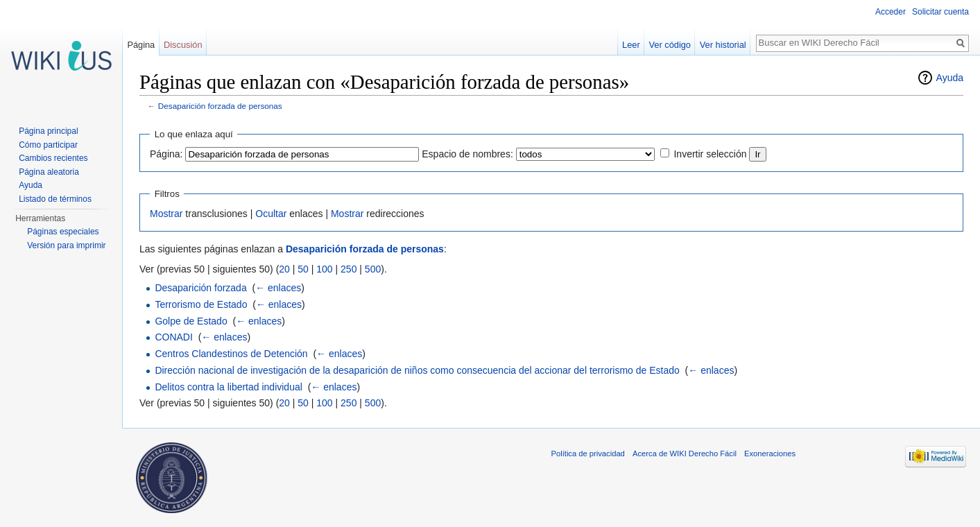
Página (141, 45)
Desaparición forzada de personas (220, 106)
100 (324, 269)
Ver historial (723, 45)
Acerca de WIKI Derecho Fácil (685, 453)
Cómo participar (48, 145)
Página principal (48, 131)
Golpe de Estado (191, 321)
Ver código (670, 45)
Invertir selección (710, 154)
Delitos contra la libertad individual (228, 387)
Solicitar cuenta (940, 12)
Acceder (891, 12)
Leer (631, 45)
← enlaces (278, 288)
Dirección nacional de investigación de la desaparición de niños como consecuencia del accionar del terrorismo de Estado (417, 370)
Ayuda (950, 78)
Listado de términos (55, 199)
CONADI (173, 337)
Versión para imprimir (66, 245)
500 (373, 269)
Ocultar (271, 214)
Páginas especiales (63, 232)
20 (284, 269)
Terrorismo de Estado (201, 304)
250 (349, 269)
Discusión (183, 45)
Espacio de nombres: (467, 154)
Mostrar (166, 214)
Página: (166, 154)
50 (303, 269)
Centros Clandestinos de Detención (231, 354)
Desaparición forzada (200, 288)
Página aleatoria (49, 172)
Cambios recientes (53, 158)
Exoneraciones (770, 453)
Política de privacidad (588, 453)
